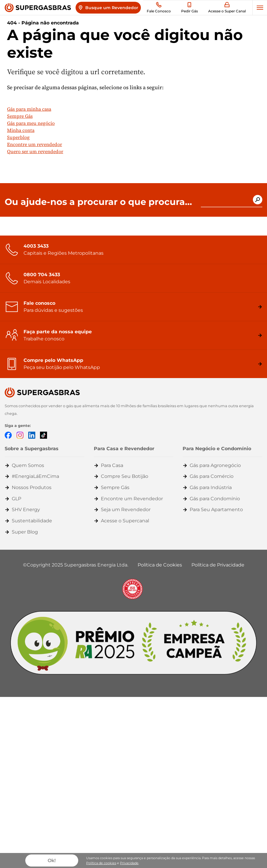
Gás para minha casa (29, 109)
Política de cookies (101, 863)
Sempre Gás (20, 116)
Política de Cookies (160, 565)
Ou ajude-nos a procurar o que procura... (98, 202)
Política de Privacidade (218, 565)
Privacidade (129, 863)
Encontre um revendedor (35, 144)
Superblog (18, 137)
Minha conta (21, 130)
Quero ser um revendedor (35, 151)
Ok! (52, 860)
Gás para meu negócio (31, 123)
